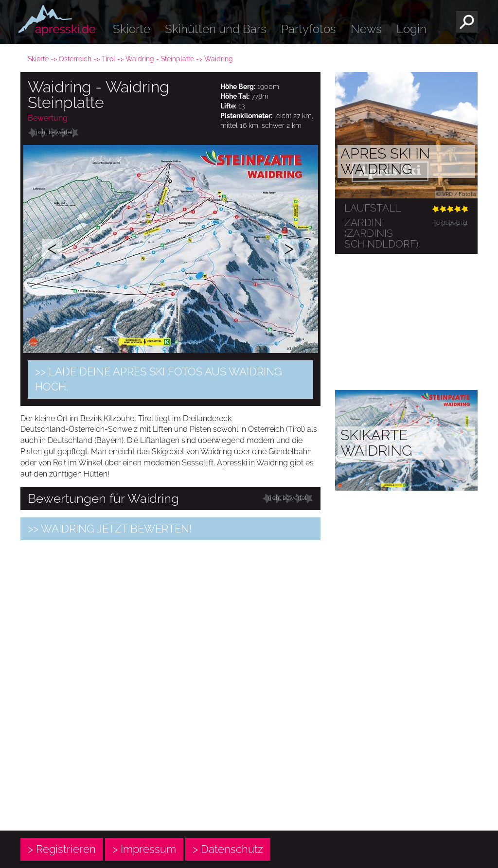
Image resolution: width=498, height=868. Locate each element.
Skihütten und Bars (216, 29)
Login (411, 29)
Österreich (75, 59)
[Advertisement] (170, 745)
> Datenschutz (228, 849)
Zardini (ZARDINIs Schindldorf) (381, 233)
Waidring (219, 59)
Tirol (108, 59)
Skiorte (132, 29)
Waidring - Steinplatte (160, 59)
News (366, 29)
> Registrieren (62, 849)
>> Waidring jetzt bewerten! (110, 529)
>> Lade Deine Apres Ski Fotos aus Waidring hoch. (159, 379)
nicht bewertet (53, 132)
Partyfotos (309, 29)
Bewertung (48, 118)
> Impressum (144, 849)
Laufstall (373, 208)
